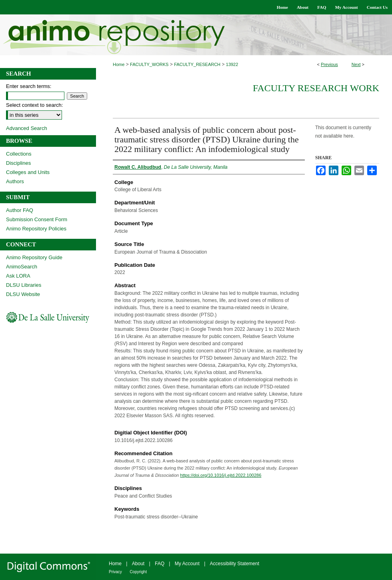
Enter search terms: (29, 86)
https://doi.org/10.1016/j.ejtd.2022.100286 (221, 475)
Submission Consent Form (37, 219)
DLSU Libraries (24, 285)
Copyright (138, 572)
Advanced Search (27, 128)
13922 (232, 64)
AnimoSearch (22, 267)
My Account (187, 564)
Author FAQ (20, 210)
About (138, 564)
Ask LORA (18, 276)
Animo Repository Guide (34, 257)
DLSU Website (23, 294)
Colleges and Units (28, 172)
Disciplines (18, 163)
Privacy (115, 572)
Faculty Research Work (316, 88)
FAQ (160, 564)
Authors (15, 181)
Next (356, 64)
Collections (19, 154)
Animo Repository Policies (36, 229)
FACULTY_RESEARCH (197, 64)
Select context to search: (34, 105)
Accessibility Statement (235, 564)
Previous (329, 64)
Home (119, 64)
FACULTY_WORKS (149, 64)
